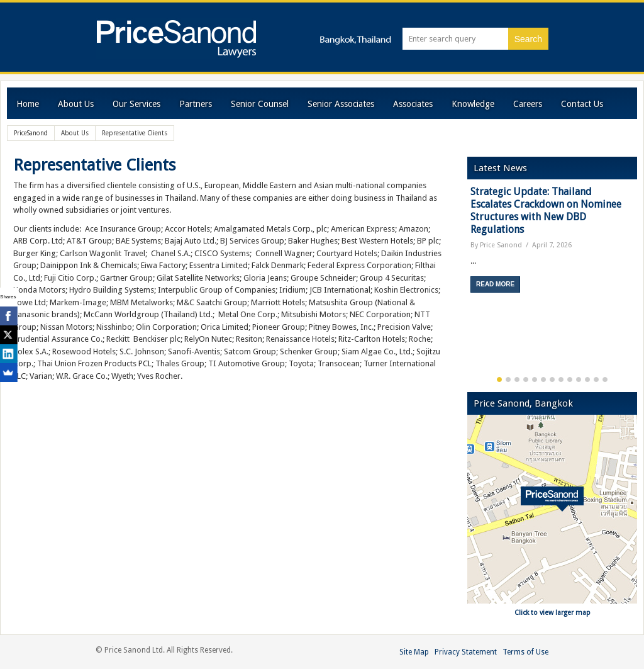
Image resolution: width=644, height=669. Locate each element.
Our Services (136, 104)
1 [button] (499, 379)
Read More (495, 284)
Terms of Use (525, 652)
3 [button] (517, 379)
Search (528, 39)
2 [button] (508, 379)
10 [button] (579, 379)
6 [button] (543, 379)
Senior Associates (341, 104)
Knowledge (473, 104)
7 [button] (552, 379)
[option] (552, 244)
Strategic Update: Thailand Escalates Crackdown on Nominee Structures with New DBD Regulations (546, 211)
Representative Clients (95, 165)
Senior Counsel (260, 104)
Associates (413, 104)
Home (28, 104)
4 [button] (526, 379)
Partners (196, 104)
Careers (528, 104)
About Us (76, 104)
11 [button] (587, 379)
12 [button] (596, 379)
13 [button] (605, 379)
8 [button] (561, 379)
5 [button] (535, 379)
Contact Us (582, 104)
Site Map (414, 652)
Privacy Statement (466, 652)
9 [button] (570, 379)
